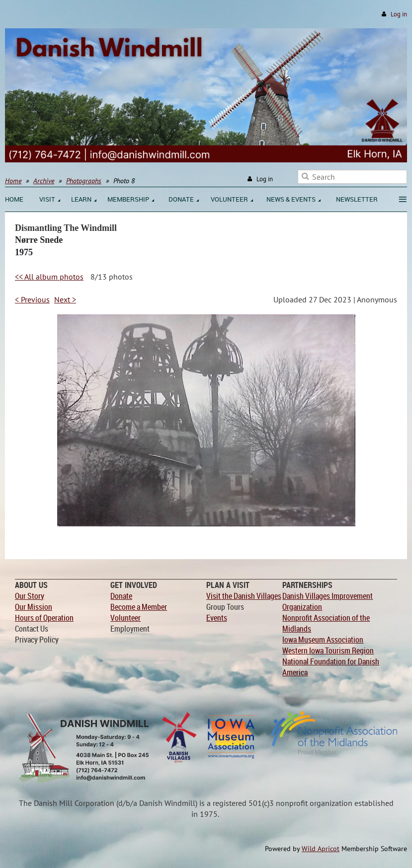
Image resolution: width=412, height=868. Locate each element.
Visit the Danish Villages (244, 596)
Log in (399, 14)
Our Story (30, 596)
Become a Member (139, 607)
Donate (121, 596)
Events (217, 618)
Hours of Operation (44, 618)
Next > (65, 299)
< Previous (32, 299)
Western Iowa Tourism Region (328, 651)
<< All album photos (49, 277)
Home (13, 181)
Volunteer (125, 618)
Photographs (84, 181)
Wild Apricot (321, 849)
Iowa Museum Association (323, 640)
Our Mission (34, 607)
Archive (44, 181)
